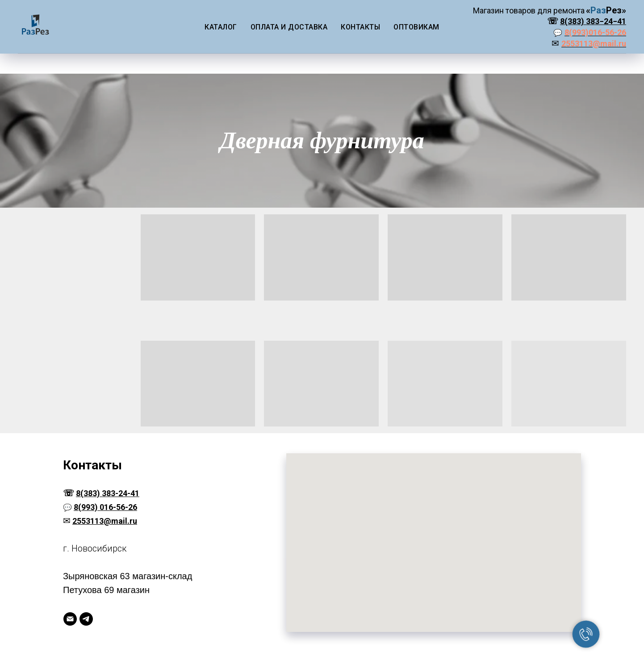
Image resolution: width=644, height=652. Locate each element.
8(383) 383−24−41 (593, 21)
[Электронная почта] (70, 619)
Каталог (221, 27)
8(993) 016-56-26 (105, 507)
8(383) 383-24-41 (108, 493)
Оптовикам (416, 27)
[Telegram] (86, 619)
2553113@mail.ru (594, 44)
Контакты (360, 27)
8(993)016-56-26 (595, 32)
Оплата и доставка (289, 27)
